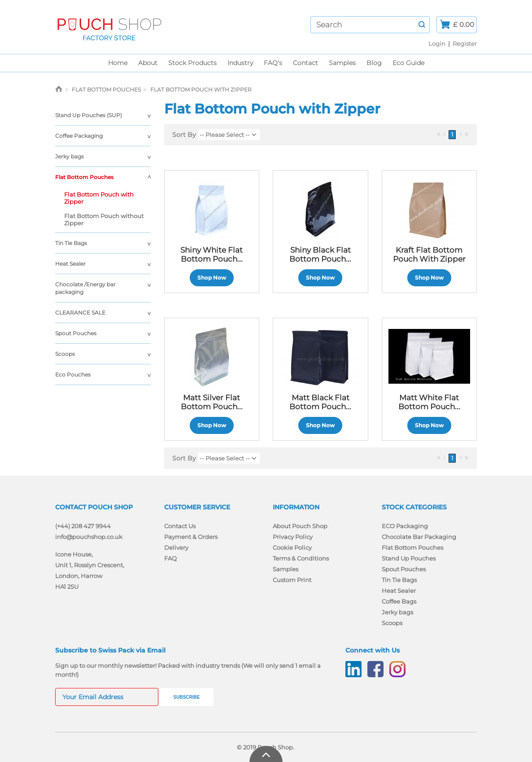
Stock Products (192, 63)
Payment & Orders (191, 537)
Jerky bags (70, 156)
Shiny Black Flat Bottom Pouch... (320, 254)
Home (118, 63)
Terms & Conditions (301, 558)
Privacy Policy (293, 537)
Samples (342, 63)
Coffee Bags (399, 601)
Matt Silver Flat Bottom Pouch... (212, 402)
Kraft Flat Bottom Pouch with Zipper (429, 254)
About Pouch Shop (300, 526)
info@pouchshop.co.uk (89, 537)
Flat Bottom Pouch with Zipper (99, 198)
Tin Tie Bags (71, 243)
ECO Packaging (405, 526)
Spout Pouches (76, 333)
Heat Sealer (70, 264)
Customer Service (197, 507)
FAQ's (273, 63)
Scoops (65, 354)
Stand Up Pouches (409, 558)
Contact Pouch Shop (94, 507)
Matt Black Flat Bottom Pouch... (320, 402)
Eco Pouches (73, 374)
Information (296, 507)
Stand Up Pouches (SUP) (89, 115)
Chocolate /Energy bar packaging (85, 288)
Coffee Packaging (79, 136)
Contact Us (180, 526)
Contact (305, 63)
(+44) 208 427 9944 (83, 526)
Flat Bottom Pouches (84, 177)
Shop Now (212, 278)
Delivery (176, 547)
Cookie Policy (292, 547)
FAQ (170, 558)
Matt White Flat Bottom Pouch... (429, 402)
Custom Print (292, 580)
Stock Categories (414, 507)
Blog (374, 63)
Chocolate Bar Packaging (419, 537)
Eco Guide (408, 63)
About (148, 63)
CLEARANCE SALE (80, 313)
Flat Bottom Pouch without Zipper (104, 219)
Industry (240, 63)
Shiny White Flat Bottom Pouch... (211, 254)
